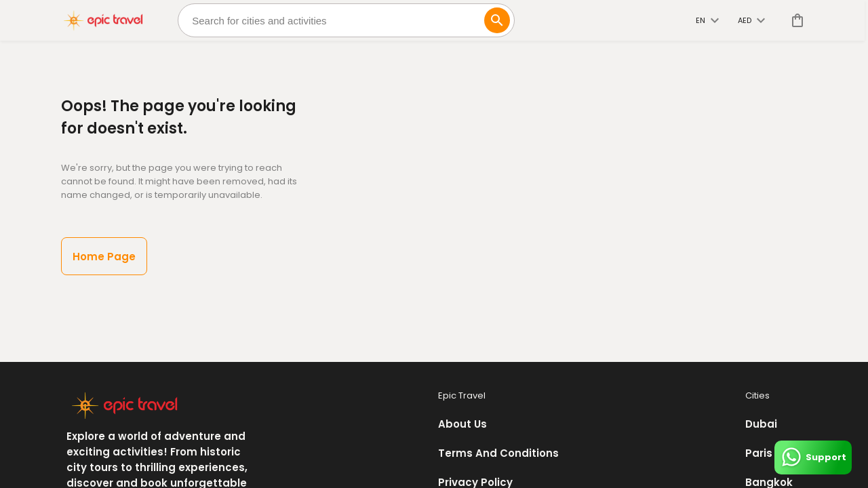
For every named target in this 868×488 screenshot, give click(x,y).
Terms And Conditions (498, 453)
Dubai (761, 424)
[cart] (795, 20)
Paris (759, 453)
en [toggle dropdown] (707, 20)
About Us (462, 424)
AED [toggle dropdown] (751, 20)
